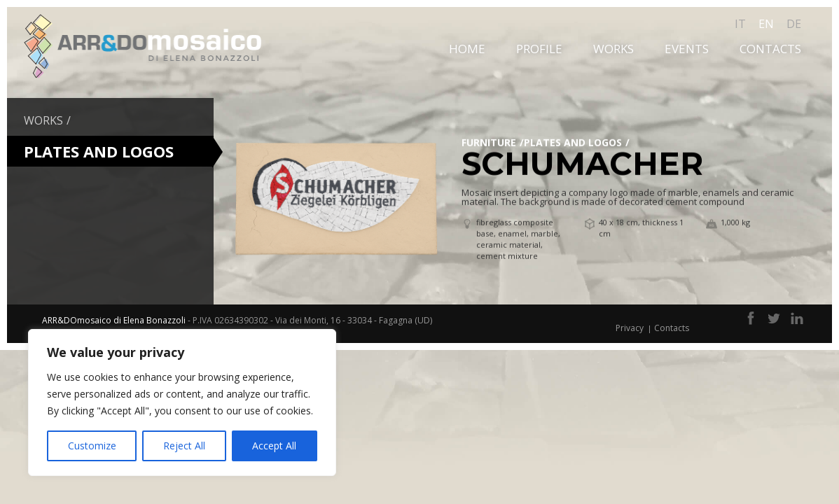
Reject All (184, 446)
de (794, 24)
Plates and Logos (573, 142)
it (740, 24)
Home (467, 49)
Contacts (770, 49)
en (766, 24)
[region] (182, 402)
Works (613, 49)
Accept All (274, 446)
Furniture (489, 142)
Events (687, 49)
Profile (539, 49)
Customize (92, 446)
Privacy (630, 328)
